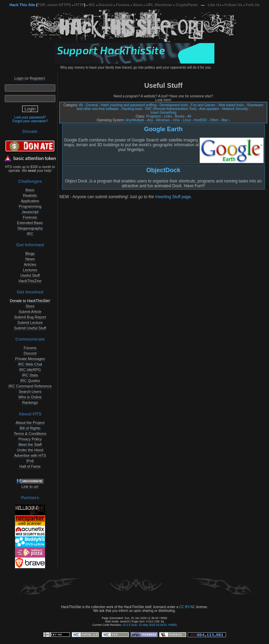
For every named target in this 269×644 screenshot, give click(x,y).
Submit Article (30, 312)
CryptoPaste (187, 5)
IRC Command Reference (30, 386)
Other (214, 120)
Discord (106, 5)
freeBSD (200, 120)
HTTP (79, 5)
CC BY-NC (187, 607)
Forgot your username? (30, 121)
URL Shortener (159, 5)
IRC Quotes (30, 381)
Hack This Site (22, 5)
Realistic (30, 195)
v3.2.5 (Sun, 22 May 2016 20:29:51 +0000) (150, 625)
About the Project (30, 423)
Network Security (235, 109)
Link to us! (30, 487)
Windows (163, 120)
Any (150, 120)
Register (37, 78)
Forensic (30, 217)
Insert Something (164, 113)
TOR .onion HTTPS (54, 5)
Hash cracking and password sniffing (129, 105)
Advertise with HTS (30, 455)
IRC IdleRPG (30, 370)
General (92, 105)
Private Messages (30, 359)
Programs (153, 116)
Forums (123, 5)
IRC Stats (30, 375)
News (30, 259)
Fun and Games (203, 105)
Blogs (30, 254)
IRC (92, 5)
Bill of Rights (30, 428)
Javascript (30, 212)
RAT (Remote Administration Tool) (171, 109)
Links (168, 116)
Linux (187, 120)
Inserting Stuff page (173, 197)
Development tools (174, 105)
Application (30, 201)
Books (180, 116)
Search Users (30, 392)
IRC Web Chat (30, 364)
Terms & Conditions (30, 434)
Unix (176, 120)
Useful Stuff (30, 275)
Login (19, 78)
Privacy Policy (30, 439)
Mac (225, 120)
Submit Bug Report (30, 317)
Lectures (30, 270)
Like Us (215, 5)
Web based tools (231, 105)
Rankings (30, 402)
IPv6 (30, 461)
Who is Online (30, 397)
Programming (30, 206)
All (81, 105)
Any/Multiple (135, 120)
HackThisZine (30, 281)
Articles (30, 264)
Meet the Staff (30, 444)
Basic (30, 190)
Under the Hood (30, 450)
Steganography (30, 228)
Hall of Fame (30, 466)
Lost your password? (30, 117)
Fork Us (252, 5)
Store (138, 5)
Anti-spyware (209, 109)
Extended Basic (30, 223)
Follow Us (233, 5)
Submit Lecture (30, 323)
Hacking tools (132, 109)
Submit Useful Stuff (30, 328)
